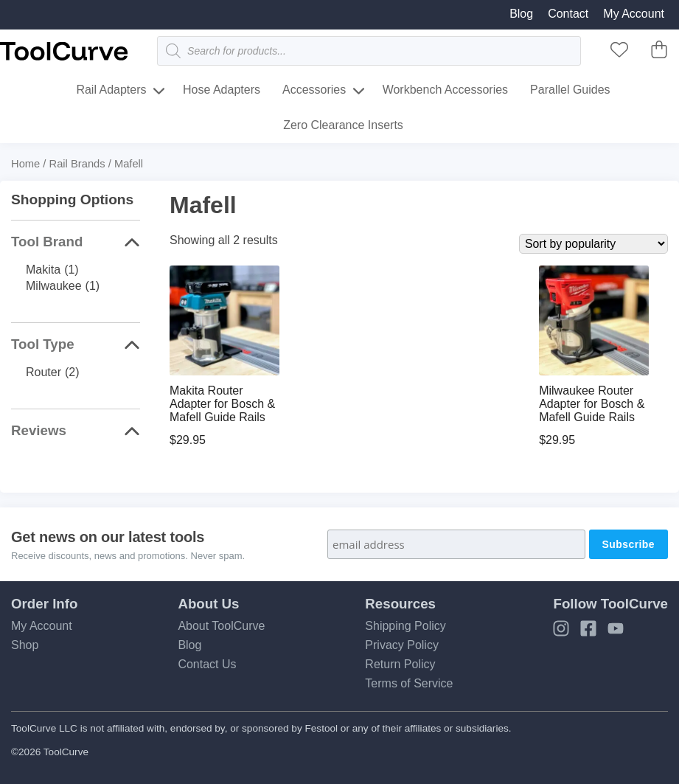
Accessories (314, 90)
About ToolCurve (221, 626)
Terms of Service (409, 683)
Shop (25, 645)
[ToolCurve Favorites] (619, 54)
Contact (568, 14)
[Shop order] (593, 244)
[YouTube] (616, 633)
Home (25, 164)
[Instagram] (561, 633)
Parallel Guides (570, 90)
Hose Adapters (222, 90)
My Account (634, 14)
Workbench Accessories (445, 90)
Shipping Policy (405, 626)
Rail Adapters (111, 90)
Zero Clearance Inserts (343, 125)
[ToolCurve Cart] (659, 54)
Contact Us (207, 664)
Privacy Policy (402, 645)
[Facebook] (588, 633)
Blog (521, 14)
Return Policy (400, 664)
